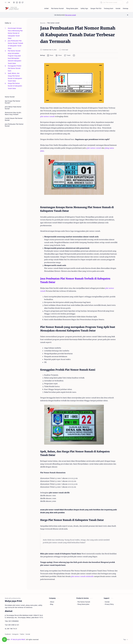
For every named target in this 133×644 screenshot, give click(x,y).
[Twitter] (22, 634)
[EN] (9, 2)
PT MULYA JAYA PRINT (18, 639)
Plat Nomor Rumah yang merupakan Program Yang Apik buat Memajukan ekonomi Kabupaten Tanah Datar (15, 57)
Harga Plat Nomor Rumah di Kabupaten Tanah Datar (15, 86)
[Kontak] (28, 634)
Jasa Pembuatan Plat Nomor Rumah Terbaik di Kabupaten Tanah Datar (15, 44)
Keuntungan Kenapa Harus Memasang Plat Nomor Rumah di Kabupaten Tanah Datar (15, 33)
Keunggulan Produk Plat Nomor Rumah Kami (15, 68)
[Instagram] (15, 634)
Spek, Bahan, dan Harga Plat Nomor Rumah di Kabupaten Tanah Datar (15, 77)
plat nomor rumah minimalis (82, 576)
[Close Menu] (128, 15)
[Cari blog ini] (111, 2)
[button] (14, 2)
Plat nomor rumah (70, 15)
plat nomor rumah (47, 116)
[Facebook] (8, 634)
